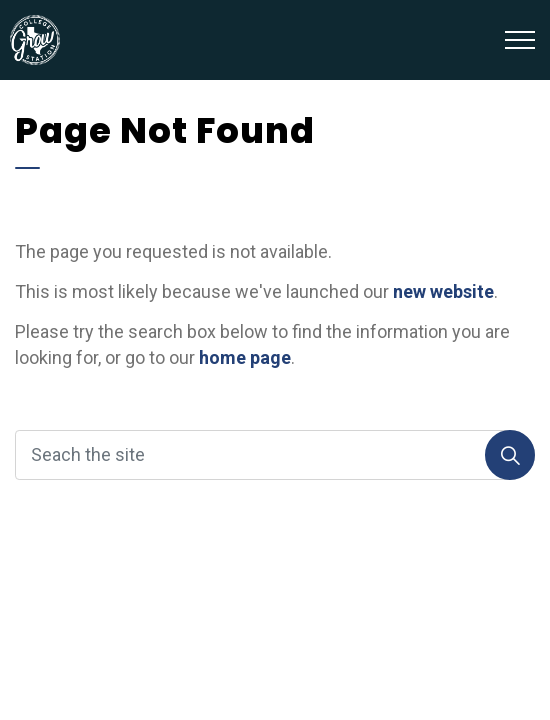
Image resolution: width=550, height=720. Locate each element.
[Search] (510, 455)
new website (443, 291)
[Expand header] (520, 40)
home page (245, 357)
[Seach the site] (275, 455)
